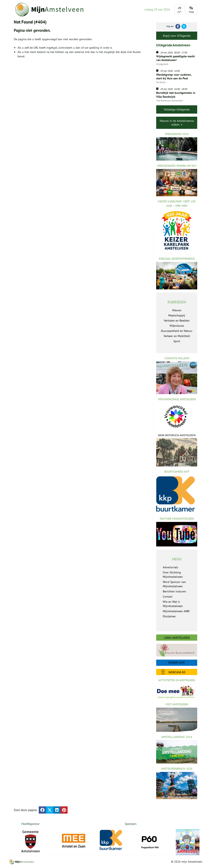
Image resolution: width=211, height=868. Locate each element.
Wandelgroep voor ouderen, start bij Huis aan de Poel (174, 76)
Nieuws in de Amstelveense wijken (177, 123)
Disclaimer (169, 616)
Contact (168, 597)
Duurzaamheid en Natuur (177, 331)
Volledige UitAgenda (177, 109)
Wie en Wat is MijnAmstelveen (173, 604)
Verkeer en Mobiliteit (177, 336)
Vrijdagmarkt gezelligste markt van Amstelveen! (175, 58)
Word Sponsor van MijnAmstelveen (174, 584)
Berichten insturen (174, 591)
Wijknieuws (177, 326)
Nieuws (177, 310)
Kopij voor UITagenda (177, 36)
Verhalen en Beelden (177, 321)
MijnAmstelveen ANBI (176, 611)
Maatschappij (177, 315)
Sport (177, 341)
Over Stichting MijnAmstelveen (173, 575)
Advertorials (170, 567)
